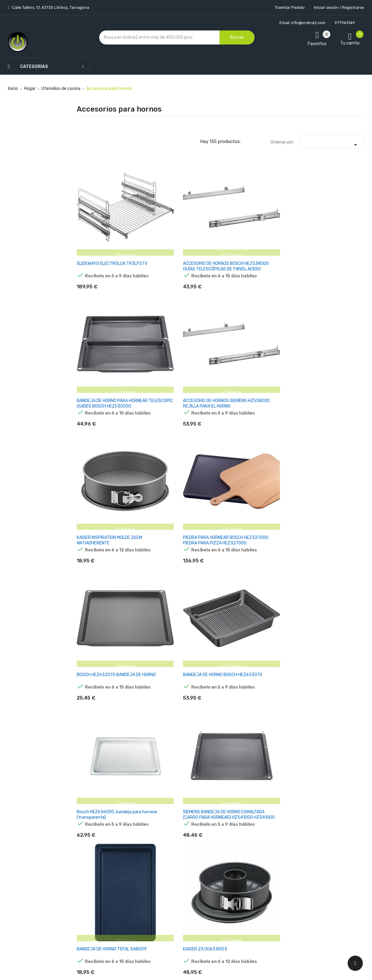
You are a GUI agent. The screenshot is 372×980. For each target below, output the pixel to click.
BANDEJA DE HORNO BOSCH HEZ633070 (146, 297)
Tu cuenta (227, 803)
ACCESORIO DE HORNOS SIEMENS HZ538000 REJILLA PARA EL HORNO (244, 215)
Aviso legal (177, 841)
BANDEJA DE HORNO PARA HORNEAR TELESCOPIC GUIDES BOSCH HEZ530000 (195, 215)
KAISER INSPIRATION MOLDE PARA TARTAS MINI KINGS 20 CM (294, 655)
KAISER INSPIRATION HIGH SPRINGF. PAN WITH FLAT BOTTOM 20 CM (146, 655)
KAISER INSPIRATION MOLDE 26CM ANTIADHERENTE (294, 212)
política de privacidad (289, 850)
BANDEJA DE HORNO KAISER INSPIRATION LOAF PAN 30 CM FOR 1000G (245, 743)
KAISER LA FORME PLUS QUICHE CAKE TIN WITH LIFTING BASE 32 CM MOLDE (343, 391)
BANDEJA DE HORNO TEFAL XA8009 (294, 297)
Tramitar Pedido (290, 7)
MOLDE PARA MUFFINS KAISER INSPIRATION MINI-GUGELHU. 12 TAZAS (344, 655)
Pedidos (222, 858)
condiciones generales (333, 845)
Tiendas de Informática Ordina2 (178, 927)
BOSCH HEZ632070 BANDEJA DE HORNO (97, 297)
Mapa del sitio (179, 905)
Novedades (128, 816)
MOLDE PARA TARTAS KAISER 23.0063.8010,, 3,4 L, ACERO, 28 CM (95, 391)
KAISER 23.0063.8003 (339, 297)
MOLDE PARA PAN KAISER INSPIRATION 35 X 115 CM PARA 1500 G (294, 743)
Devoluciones (179, 873)
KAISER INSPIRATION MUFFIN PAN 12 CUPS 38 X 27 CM (96, 740)
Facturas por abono (234, 869)
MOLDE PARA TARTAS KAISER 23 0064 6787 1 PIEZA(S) (293, 567)
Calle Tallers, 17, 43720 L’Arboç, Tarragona (50, 7)
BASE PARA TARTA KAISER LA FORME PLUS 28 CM (243, 388)
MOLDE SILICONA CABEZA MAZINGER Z (343, 740)
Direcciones (226, 880)
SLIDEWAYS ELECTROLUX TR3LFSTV (89, 212)
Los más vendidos (135, 826)
